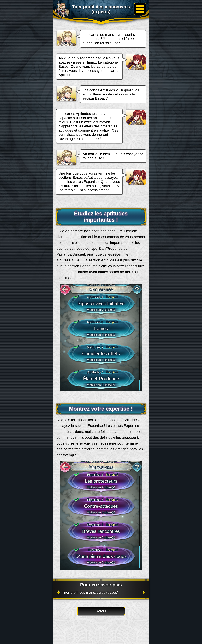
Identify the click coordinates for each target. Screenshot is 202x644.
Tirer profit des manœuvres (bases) (90, 592)
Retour (101, 611)
